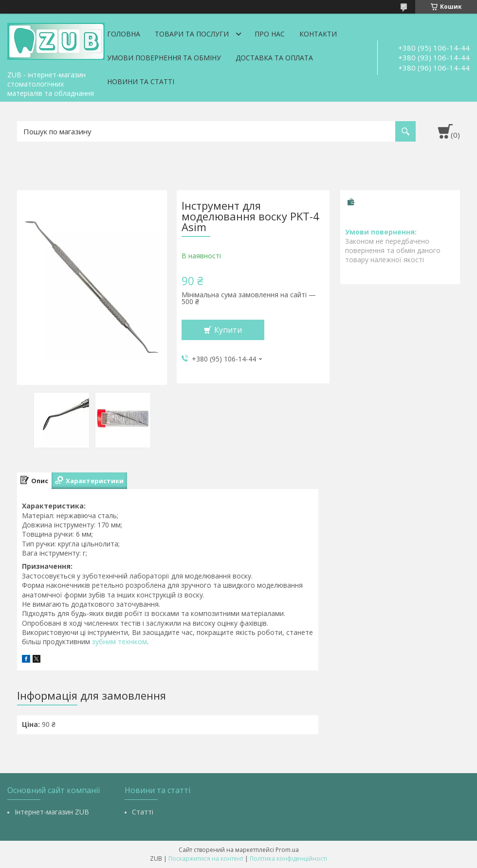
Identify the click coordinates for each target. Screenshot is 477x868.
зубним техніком (119, 642)
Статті (143, 812)
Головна (124, 34)
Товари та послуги (192, 34)
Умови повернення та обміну (164, 58)
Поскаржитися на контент (206, 859)
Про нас (270, 34)
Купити (228, 330)
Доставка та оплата (274, 58)
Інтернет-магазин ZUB (52, 812)
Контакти (318, 34)
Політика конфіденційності (288, 859)
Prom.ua (287, 850)
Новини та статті (141, 81)
